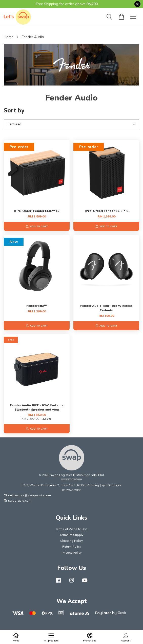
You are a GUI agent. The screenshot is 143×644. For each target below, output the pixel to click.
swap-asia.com (18, 501)
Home (9, 37)
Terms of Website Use (71, 529)
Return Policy (72, 546)
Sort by (14, 111)
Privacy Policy (72, 553)
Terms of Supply (71, 535)
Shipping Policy (71, 541)
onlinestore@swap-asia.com (27, 495)
